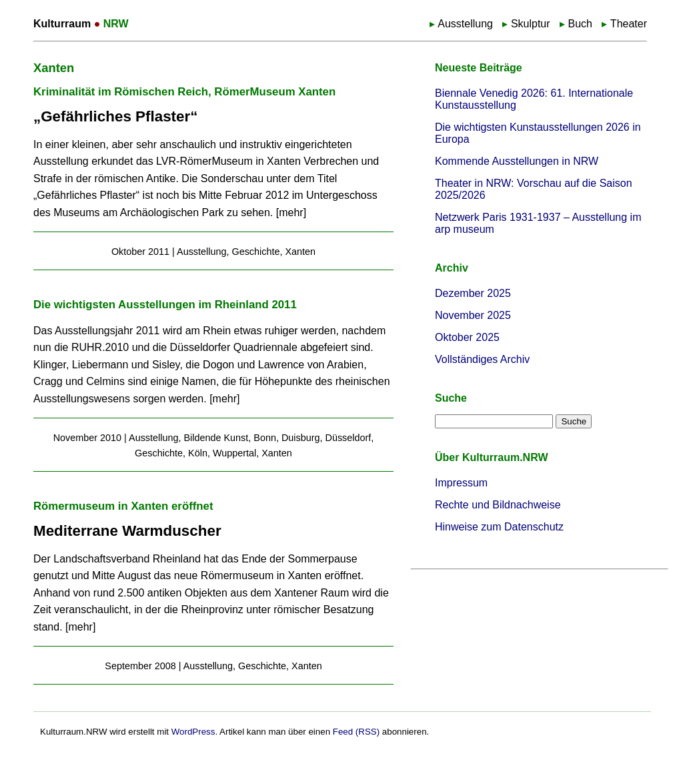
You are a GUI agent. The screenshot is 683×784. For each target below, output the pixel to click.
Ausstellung (465, 24)
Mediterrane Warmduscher (127, 531)
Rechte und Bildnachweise (498, 505)
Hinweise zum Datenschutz (499, 527)
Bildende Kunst (216, 438)
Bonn (265, 438)
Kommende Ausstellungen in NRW (517, 161)
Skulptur (531, 24)
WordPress (193, 732)
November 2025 (473, 315)
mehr (291, 213)
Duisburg (301, 438)
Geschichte (255, 252)
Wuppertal (234, 453)
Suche (451, 398)
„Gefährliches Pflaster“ (115, 116)
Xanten (300, 252)
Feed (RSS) (356, 732)
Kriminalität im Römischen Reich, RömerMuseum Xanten (184, 92)
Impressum (461, 483)
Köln (198, 453)
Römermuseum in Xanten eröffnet (123, 506)
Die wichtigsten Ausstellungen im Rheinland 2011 (165, 305)
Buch (580, 24)
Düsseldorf (348, 438)
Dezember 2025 (473, 293)
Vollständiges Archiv (482, 359)
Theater (629, 24)
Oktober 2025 (467, 337)
